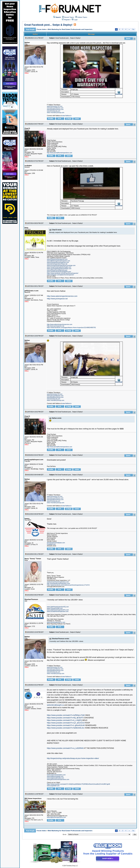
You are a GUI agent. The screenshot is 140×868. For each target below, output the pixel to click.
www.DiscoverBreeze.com (55, 108)
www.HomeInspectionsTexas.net (57, 264)
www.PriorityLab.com (53, 111)
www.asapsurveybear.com (55, 776)
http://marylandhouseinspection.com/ (58, 583)
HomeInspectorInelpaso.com (56, 543)
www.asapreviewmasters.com (56, 775)
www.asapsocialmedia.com (55, 778)
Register (66, 20)
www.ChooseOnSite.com (55, 608)
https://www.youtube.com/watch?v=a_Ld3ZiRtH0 (65, 748)
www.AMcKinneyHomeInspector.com (58, 261)
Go (133, 29)
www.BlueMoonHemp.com (55, 109)
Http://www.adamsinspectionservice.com (62, 296)
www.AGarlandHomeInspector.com (58, 262)
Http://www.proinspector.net (57, 299)
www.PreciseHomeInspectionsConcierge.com (61, 265)
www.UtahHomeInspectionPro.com (58, 610)
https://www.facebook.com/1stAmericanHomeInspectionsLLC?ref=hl (68, 585)
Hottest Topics (82, 17)
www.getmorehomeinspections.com (58, 779)
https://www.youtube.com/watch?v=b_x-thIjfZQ (64, 720)
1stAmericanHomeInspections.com (58, 582)
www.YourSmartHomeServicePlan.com (59, 269)
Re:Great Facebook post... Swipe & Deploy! (69, 124)
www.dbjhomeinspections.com (56, 817)
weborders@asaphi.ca (55, 705)
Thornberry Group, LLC (72, 866)
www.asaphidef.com (53, 786)
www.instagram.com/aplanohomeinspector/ (60, 275)
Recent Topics (69, 17)
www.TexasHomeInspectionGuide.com (59, 267)
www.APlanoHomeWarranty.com (57, 270)
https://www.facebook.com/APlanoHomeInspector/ (63, 273)
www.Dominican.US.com (55, 106)
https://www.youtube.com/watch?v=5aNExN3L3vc (66, 728)
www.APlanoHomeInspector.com (57, 259)
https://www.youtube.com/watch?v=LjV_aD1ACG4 (66, 723)
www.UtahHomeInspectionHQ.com (58, 607)
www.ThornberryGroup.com (56, 113)
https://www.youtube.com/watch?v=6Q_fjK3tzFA (65, 718)
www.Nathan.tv (67, 116)
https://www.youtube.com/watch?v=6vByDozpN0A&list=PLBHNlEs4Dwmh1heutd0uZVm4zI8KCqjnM (78, 784)
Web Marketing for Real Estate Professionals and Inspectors (70, 29)
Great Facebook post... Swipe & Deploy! (48, 25)
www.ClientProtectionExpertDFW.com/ (59, 272)
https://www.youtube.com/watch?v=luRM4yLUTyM (66, 715)
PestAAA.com (51, 544)
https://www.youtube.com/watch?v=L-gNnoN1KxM (66, 725)
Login (75, 20)
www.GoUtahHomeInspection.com (58, 611)
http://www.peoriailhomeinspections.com (60, 153)
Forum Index (42, 29)
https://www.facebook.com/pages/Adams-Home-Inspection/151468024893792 (71, 328)
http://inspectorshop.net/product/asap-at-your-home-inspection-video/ (73, 758)
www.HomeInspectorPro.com (56, 622)
